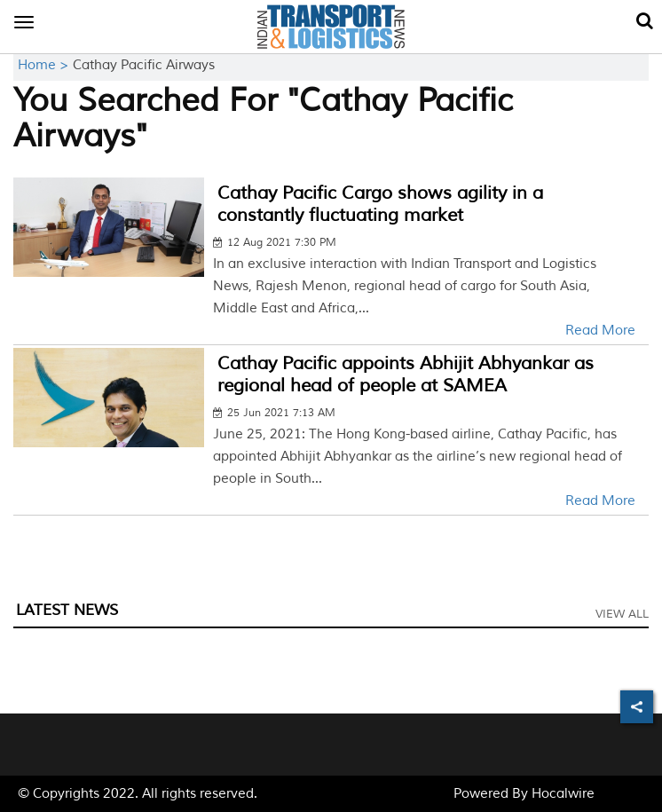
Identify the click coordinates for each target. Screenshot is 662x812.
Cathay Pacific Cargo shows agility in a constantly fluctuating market (380, 204)
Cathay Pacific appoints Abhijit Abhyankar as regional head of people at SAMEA (406, 374)
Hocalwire (563, 794)
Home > (45, 65)
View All (622, 614)
